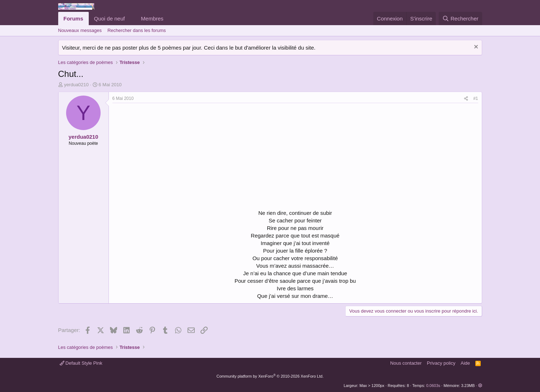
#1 (476, 98)
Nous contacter (406, 363)
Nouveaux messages (80, 30)
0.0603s (433, 386)
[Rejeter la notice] (475, 48)
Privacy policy (441, 363)
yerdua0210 (76, 85)
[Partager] (466, 99)
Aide (465, 363)
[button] (130, 19)
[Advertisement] (173, 157)
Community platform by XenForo (270, 376)
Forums (73, 19)
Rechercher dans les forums (137, 30)
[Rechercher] (460, 19)
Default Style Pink (81, 363)
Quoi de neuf (110, 19)
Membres (152, 19)
